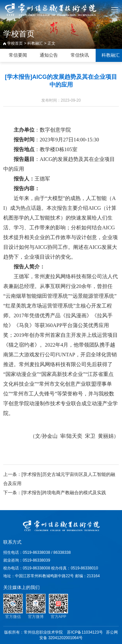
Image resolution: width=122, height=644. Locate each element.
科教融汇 (35, 43)
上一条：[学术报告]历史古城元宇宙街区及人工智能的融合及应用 (59, 479)
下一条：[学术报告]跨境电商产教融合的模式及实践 (55, 493)
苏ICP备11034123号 (85, 632)
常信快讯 (80, 55)
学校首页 (15, 43)
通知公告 (49, 55)
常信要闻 (18, 55)
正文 (51, 43)
